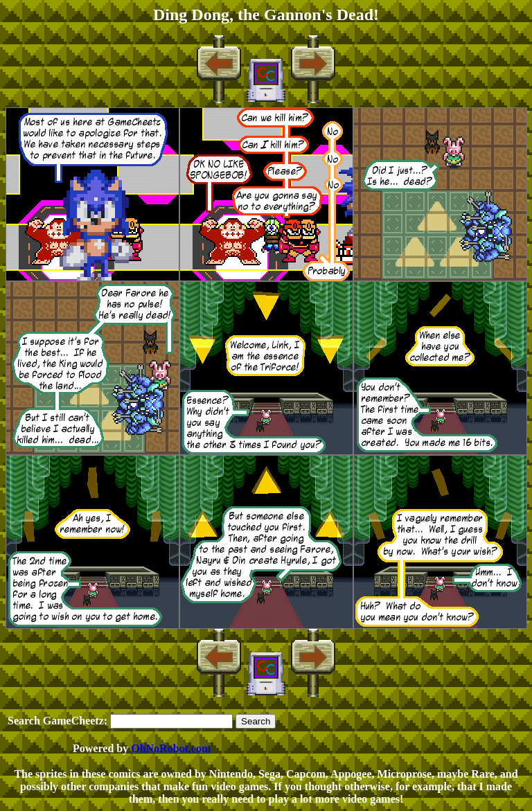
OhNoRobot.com (171, 748)
